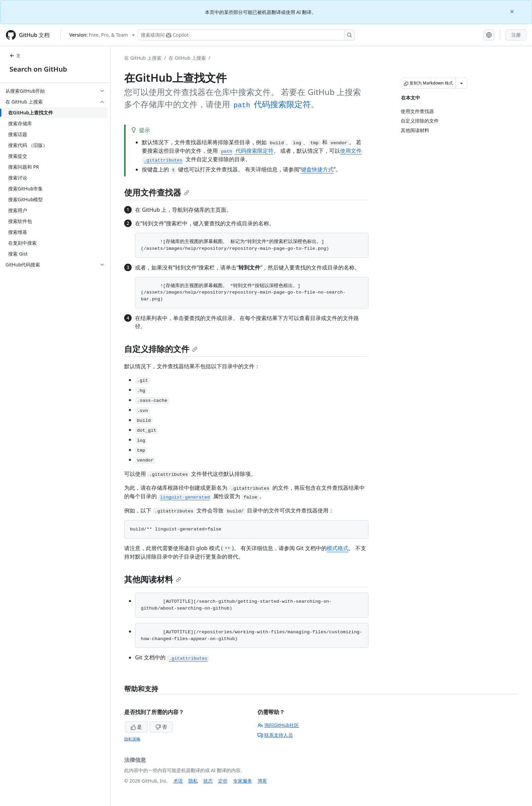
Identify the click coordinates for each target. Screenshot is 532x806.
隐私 (193, 781)
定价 (223, 781)
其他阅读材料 (153, 579)
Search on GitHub (38, 69)
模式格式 (338, 548)
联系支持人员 (275, 735)
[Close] (513, 11)
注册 (516, 35)
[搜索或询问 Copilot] (246, 35)
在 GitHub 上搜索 (143, 58)
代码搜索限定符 (271, 104)
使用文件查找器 (157, 192)
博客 (262, 781)
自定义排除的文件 (161, 349)
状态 (208, 781)
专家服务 (243, 781)
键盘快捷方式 (317, 169)
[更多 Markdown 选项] (461, 83)
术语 (178, 781)
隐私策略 (132, 739)
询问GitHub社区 (278, 725)
